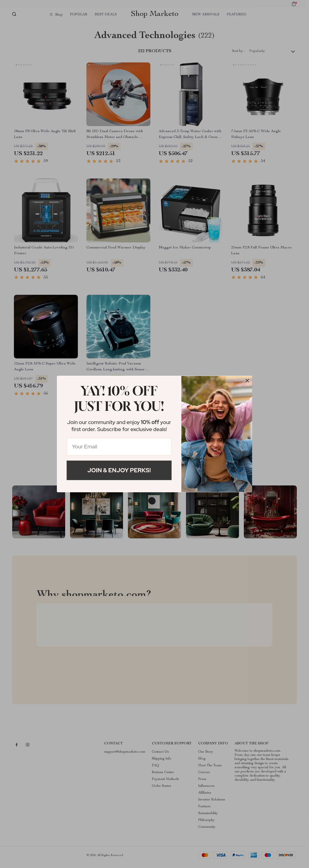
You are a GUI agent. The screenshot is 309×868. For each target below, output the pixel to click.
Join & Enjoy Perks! (119, 470)
